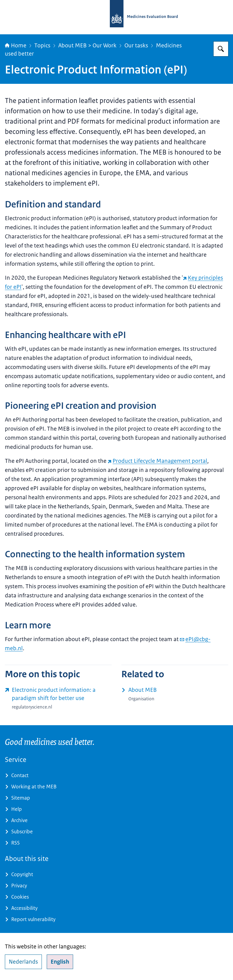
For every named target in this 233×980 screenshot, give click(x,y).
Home (16, 46)
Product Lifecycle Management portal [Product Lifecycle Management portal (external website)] (157, 461)
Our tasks (136, 46)
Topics (42, 46)
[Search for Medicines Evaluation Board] (221, 49)
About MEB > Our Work (87, 46)
